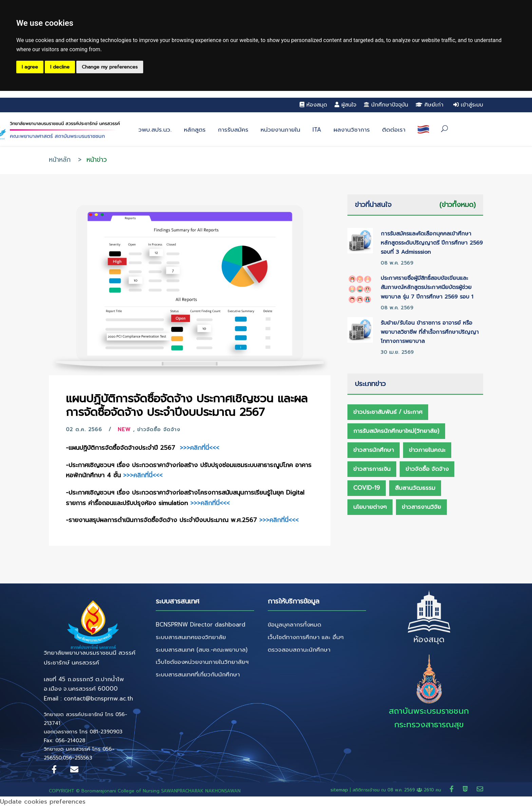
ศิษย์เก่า (430, 105)
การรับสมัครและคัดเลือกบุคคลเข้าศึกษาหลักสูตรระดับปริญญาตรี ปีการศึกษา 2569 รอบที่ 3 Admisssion (432, 243)
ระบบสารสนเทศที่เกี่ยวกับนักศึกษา (198, 674)
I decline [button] (60, 67)
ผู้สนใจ (345, 105)
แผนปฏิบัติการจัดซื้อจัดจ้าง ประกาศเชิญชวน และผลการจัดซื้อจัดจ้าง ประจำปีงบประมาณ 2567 (187, 405)
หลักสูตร (195, 130)
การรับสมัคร (233, 130)
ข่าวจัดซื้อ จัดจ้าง (159, 429)
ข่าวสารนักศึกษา (374, 450)
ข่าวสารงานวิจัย (421, 507)
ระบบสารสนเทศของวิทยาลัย (191, 637)
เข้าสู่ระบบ (468, 105)
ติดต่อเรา (394, 130)
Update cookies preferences (43, 802)
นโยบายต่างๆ (370, 507)
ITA (317, 130)
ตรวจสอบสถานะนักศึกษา (299, 650)
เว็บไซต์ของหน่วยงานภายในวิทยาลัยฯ (202, 662)
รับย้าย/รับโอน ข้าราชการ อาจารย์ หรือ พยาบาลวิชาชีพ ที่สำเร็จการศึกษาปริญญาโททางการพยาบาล (430, 332)
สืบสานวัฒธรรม (415, 488)
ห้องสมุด (313, 105)
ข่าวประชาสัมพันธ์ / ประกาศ (388, 412)
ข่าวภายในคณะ (427, 450)
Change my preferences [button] (110, 67)
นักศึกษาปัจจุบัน (386, 105)
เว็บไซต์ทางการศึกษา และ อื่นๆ (306, 637)
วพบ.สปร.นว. (155, 130)
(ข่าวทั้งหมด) (458, 205)
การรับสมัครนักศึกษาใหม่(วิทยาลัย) (396, 431)
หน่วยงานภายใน (280, 130)
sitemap (339, 790)
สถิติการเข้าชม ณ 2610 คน (398, 790)
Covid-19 (367, 488)
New (124, 429)
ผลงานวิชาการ (352, 130)
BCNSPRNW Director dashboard (201, 625)
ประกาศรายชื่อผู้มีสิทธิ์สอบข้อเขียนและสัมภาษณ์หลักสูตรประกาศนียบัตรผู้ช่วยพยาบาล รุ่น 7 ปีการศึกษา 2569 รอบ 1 (427, 287)
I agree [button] (30, 67)
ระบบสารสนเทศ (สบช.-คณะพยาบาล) (202, 650)
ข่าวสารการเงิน (372, 469)
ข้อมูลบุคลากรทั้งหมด (294, 625)
